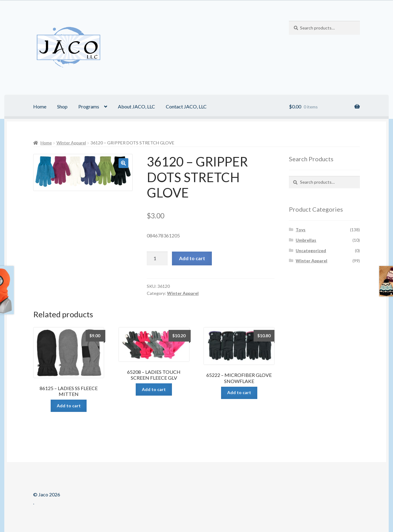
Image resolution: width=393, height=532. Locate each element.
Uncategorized (311, 250)
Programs (89, 106)
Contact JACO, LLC (186, 106)
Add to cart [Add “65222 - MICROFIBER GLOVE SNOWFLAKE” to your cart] (239, 392)
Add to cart (192, 258)
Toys (301, 230)
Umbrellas (306, 240)
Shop (62, 106)
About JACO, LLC (136, 106)
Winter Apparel (71, 143)
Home (40, 106)
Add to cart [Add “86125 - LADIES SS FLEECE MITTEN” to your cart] (69, 406)
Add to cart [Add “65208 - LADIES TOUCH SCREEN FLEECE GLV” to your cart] (154, 389)
